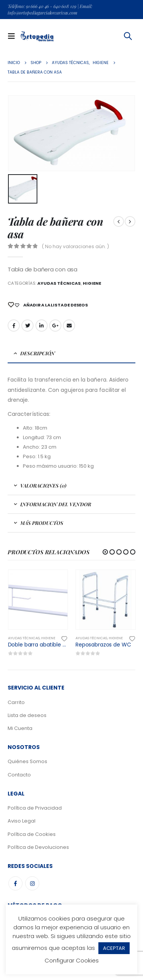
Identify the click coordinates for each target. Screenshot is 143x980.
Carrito (16, 702)
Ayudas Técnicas (59, 283)
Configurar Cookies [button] (72, 960)
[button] (105, 552)
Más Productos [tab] (42, 523)
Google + (55, 326)
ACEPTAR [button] (114, 948)
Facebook (14, 326)
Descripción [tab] (38, 353)
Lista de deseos (27, 715)
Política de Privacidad (35, 808)
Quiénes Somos (27, 761)
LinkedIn (42, 326)
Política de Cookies (32, 834)
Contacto (19, 775)
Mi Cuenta (20, 728)
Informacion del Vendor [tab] (56, 504)
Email (69, 326)
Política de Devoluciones (38, 847)
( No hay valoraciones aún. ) (76, 246)
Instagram (32, 883)
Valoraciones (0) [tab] (43, 485)
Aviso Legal (22, 821)
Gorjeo (27, 326)
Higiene (92, 283)
